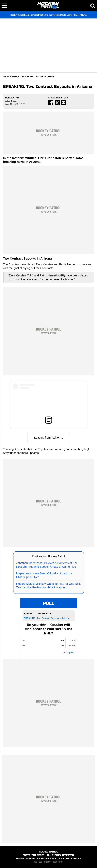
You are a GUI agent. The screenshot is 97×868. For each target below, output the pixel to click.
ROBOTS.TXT (58, 862)
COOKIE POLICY (72, 859)
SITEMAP (47, 862)
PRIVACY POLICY (51, 859)
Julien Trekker (11, 101)
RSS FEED (38, 862)
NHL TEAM (27, 77)
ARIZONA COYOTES (45, 77)
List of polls (68, 653)
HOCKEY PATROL (11, 77)
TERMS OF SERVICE (27, 859)
